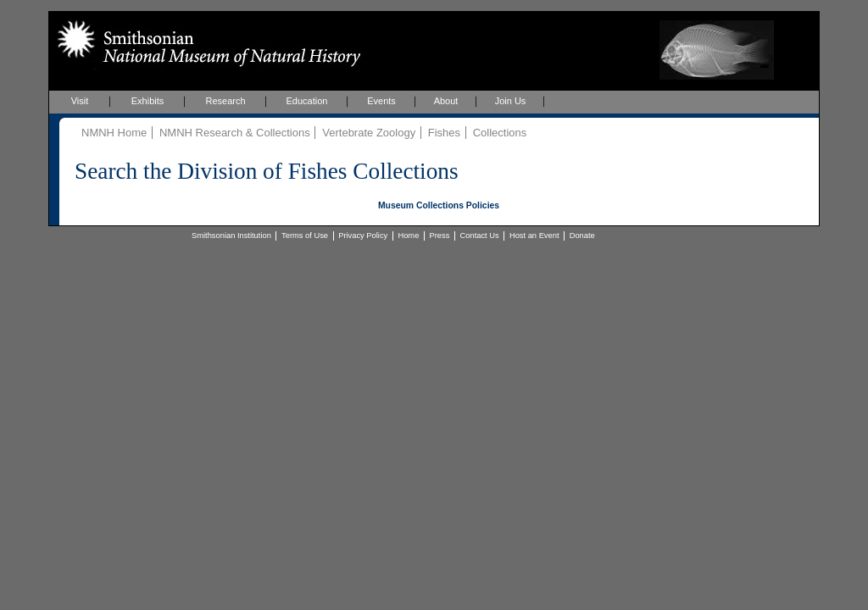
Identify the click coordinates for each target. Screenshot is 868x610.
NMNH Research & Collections (235, 133)
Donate (582, 236)
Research (225, 101)
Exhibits (148, 101)
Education (307, 101)
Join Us (511, 101)
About (446, 101)
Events (381, 101)
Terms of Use (305, 236)
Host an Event (534, 236)
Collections (500, 133)
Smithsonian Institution (231, 236)
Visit (80, 101)
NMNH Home (114, 133)
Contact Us (480, 236)
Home (408, 236)
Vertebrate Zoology (369, 133)
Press (440, 236)
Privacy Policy (363, 236)
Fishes (444, 133)
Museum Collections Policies (439, 205)
